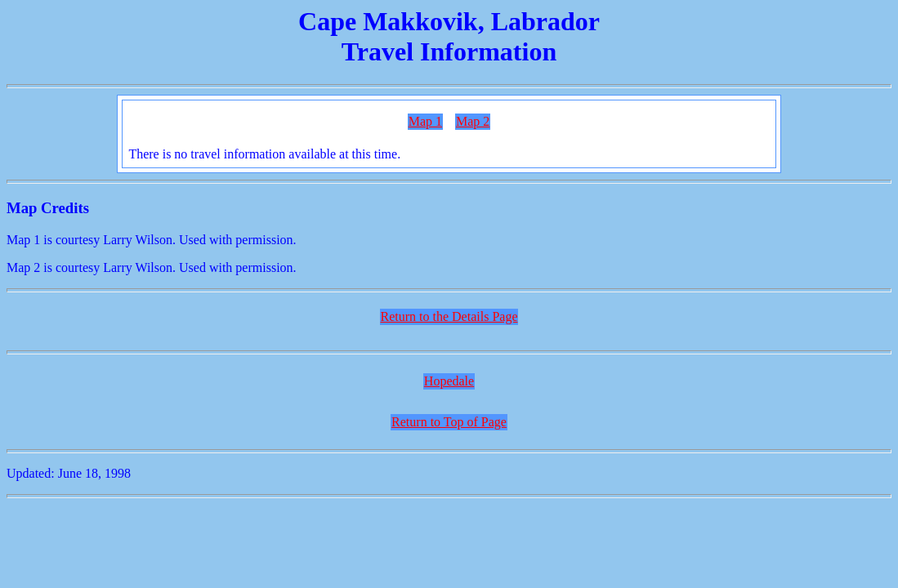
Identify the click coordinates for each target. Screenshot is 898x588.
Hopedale (449, 381)
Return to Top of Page (449, 422)
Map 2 (473, 121)
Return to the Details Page (449, 316)
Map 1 (425, 121)
